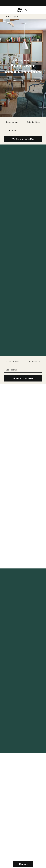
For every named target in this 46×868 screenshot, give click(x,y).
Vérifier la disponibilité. (23, 139)
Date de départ (34, 122)
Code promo (11, 130)
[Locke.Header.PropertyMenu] (43, 10)
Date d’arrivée (12, 122)
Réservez (23, 864)
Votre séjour (12, 17)
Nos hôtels (20, 10)
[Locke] (8, 10)
